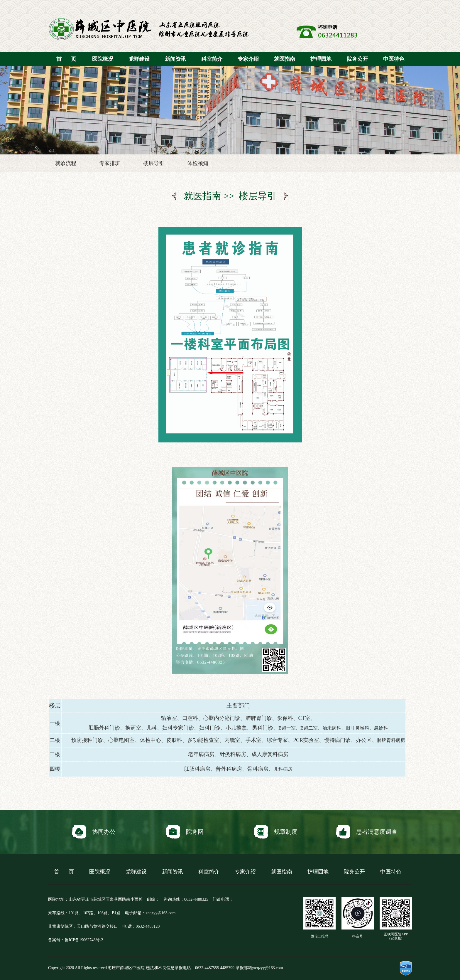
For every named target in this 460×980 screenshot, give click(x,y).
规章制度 (276, 832)
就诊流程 (66, 163)
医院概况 (103, 59)
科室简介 (212, 59)
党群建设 (139, 59)
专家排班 (110, 163)
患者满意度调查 (367, 832)
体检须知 (198, 163)
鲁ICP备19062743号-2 (84, 940)
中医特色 (394, 59)
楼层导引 (154, 163)
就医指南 (285, 59)
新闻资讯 (175, 59)
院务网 (185, 832)
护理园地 (321, 59)
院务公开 (357, 59)
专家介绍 (248, 59)
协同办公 (94, 832)
